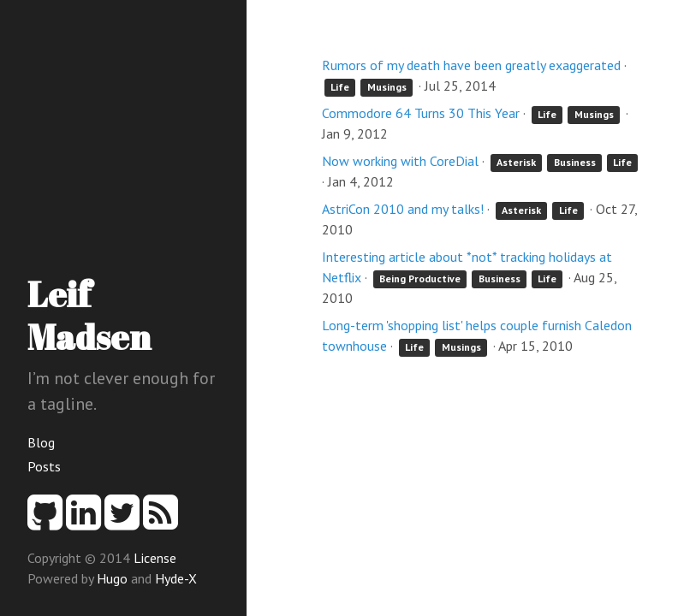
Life (340, 87)
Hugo (112, 578)
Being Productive (420, 278)
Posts (44, 466)
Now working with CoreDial (400, 161)
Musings (387, 87)
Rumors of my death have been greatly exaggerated (471, 65)
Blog (41, 442)
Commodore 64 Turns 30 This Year (421, 113)
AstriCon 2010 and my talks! (403, 209)
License (155, 558)
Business (575, 162)
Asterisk (516, 162)
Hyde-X (176, 578)
